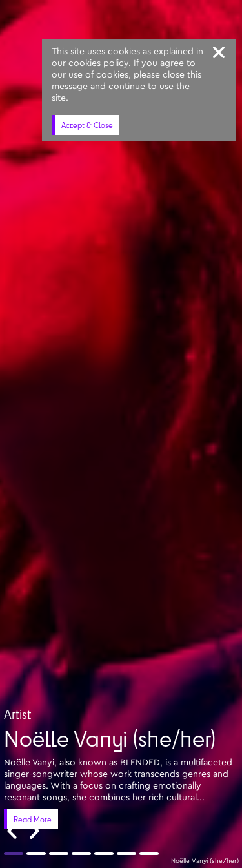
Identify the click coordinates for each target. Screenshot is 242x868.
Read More (33, 819)
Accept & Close (87, 125)
